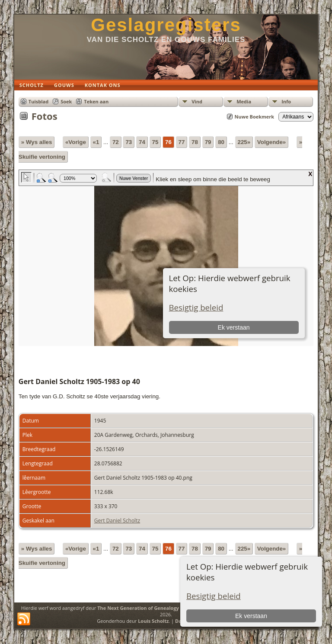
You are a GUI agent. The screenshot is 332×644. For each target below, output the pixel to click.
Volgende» (271, 142)
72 (116, 142)
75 (155, 142)
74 (142, 142)
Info (286, 101)
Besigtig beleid (214, 596)
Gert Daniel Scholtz (117, 521)
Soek (66, 101)
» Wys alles (37, 142)
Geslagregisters (166, 25)
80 (221, 142)
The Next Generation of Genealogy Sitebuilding (153, 608)
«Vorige (76, 142)
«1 (96, 142)
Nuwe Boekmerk (255, 117)
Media (244, 101)
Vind (197, 101)
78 (195, 142)
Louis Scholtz (153, 621)
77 (182, 142)
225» (244, 142)
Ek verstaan (251, 616)
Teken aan (96, 101)
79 (208, 142)
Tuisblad (38, 101)
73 (129, 142)
